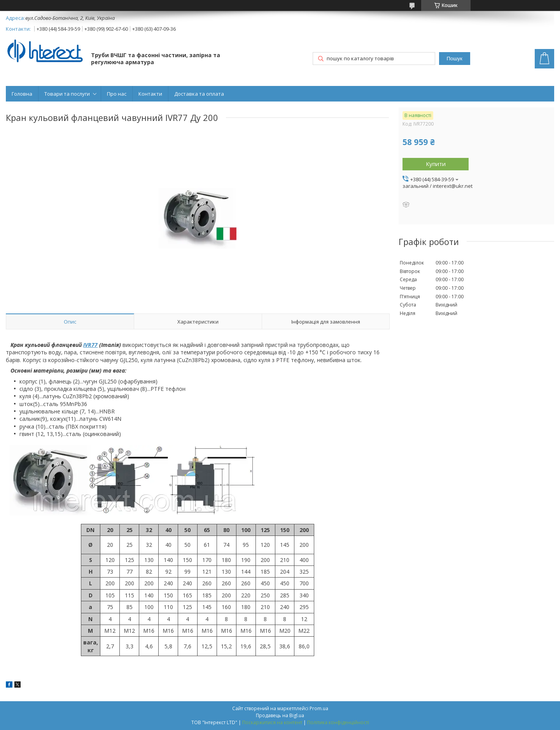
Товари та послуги (67, 94)
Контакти (150, 94)
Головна (22, 94)
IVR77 (90, 345)
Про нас (117, 94)
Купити (436, 164)
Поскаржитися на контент (272, 722)
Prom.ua (319, 708)
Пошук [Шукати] (455, 59)
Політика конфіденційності (338, 722)
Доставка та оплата (199, 94)
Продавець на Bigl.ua (280, 715)
